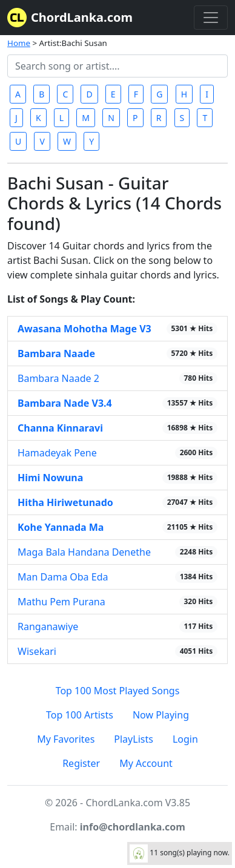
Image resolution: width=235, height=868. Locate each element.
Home (19, 43)
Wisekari (37, 651)
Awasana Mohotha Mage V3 (84, 329)
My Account (146, 763)
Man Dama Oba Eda (63, 577)
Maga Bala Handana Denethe (84, 552)
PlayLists (134, 739)
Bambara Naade (56, 353)
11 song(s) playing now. (180, 853)
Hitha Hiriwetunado (65, 502)
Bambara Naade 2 (58, 378)
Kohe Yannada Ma (61, 527)
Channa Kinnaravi (60, 428)
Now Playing (161, 715)
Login (185, 739)
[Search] (117, 66)
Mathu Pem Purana (61, 602)
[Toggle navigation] (211, 18)
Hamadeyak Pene (57, 453)
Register (81, 763)
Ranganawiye (48, 626)
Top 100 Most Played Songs (118, 691)
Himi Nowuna (50, 478)
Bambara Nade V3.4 (65, 403)
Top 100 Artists (80, 715)
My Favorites (66, 739)
